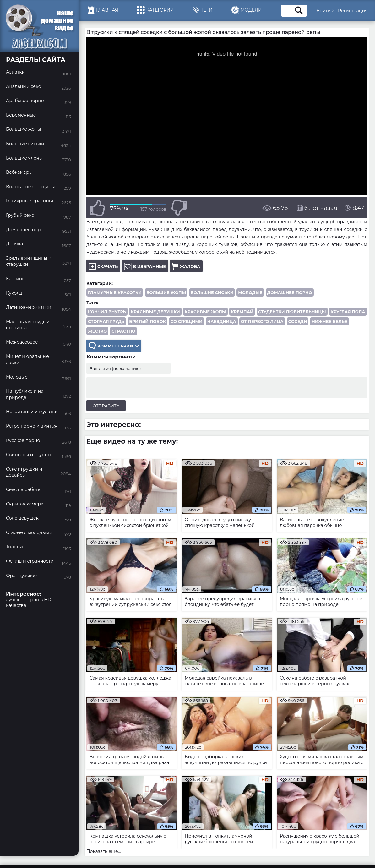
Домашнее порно (290, 292)
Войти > (326, 11)
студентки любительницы (292, 312)
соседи (298, 321)
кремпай (242, 312)
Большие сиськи (212, 292)
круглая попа (348, 312)
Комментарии (114, 346)
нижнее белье (329, 321)
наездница (222, 321)
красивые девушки (155, 312)
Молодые (250, 292)
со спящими (187, 321)
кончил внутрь (107, 312)
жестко (97, 331)
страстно (123, 331)
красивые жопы (206, 312)
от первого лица (262, 321)
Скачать (103, 266)
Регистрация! (353, 11)
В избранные (145, 266)
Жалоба (186, 266)
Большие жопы (166, 292)
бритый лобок (147, 321)
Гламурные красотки (115, 292)
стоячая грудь (106, 321)
